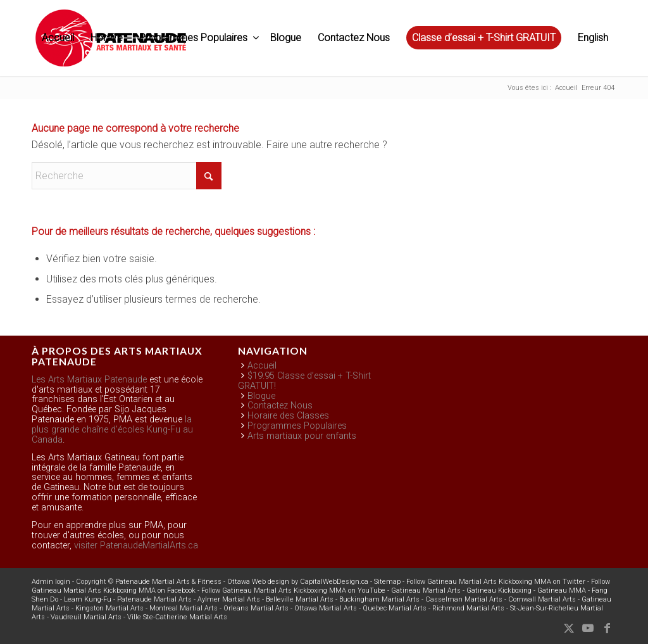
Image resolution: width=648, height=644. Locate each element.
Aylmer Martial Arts (229, 599)
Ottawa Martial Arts (326, 608)
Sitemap (387, 582)
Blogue (261, 396)
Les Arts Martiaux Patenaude (89, 380)
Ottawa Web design (258, 582)
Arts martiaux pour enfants (302, 436)
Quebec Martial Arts (395, 608)
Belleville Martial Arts (300, 599)
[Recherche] (127, 176)
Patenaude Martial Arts (154, 599)
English (593, 38)
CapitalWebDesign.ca (334, 582)
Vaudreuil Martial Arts (86, 617)
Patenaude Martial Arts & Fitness (168, 582)
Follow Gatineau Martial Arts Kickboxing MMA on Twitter (496, 582)
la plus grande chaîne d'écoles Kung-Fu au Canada (112, 430)
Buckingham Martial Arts (379, 599)
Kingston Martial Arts (109, 608)
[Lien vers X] (569, 628)
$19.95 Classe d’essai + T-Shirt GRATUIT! (304, 381)
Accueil (262, 366)
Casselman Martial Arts (464, 599)
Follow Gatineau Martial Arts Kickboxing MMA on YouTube (293, 590)
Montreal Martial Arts (184, 608)
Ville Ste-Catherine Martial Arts (177, 617)
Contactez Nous (280, 406)
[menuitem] (58, 38)
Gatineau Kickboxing (499, 590)
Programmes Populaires (297, 426)
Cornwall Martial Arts (542, 599)
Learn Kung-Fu (88, 599)
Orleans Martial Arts (256, 608)
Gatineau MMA (562, 590)
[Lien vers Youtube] (588, 628)
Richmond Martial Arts (468, 608)
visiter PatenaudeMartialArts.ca (136, 546)
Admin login (51, 582)
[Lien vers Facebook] (607, 628)
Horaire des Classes (288, 416)
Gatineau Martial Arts (426, 590)
